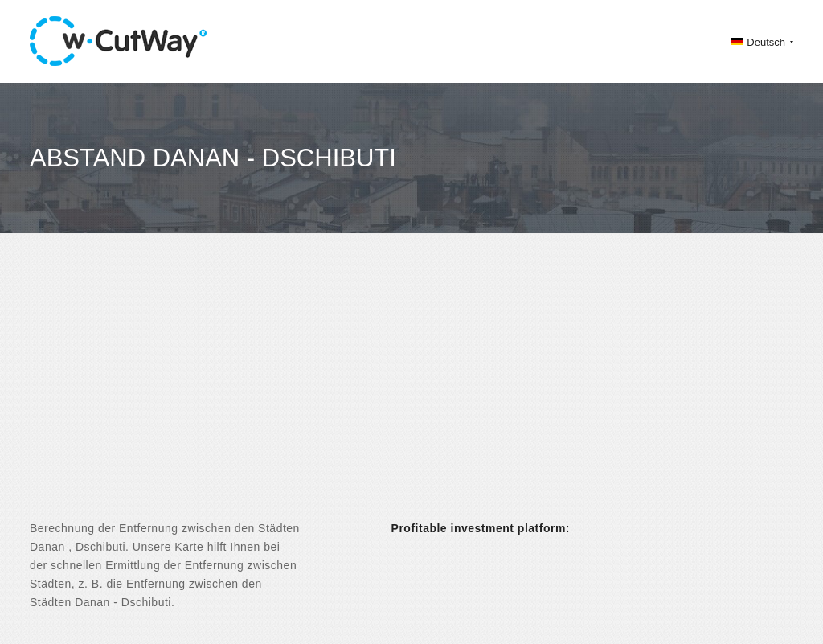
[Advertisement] (411, 391)
